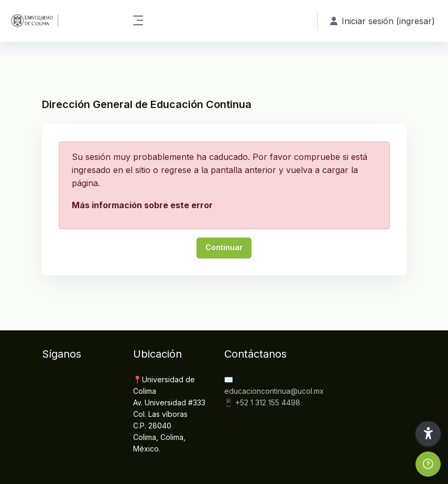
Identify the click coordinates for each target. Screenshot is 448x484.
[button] (428, 434)
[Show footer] (428, 464)
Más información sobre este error (142, 205)
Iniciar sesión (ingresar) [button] (383, 21)
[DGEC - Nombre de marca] (60, 21)
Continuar (224, 247)
